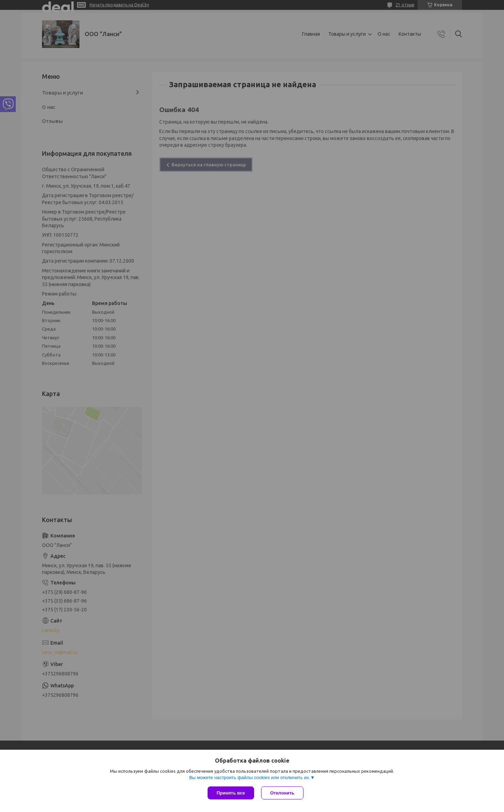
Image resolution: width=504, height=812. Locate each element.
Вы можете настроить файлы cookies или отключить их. (250, 778)
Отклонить (282, 793)
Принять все (231, 793)
